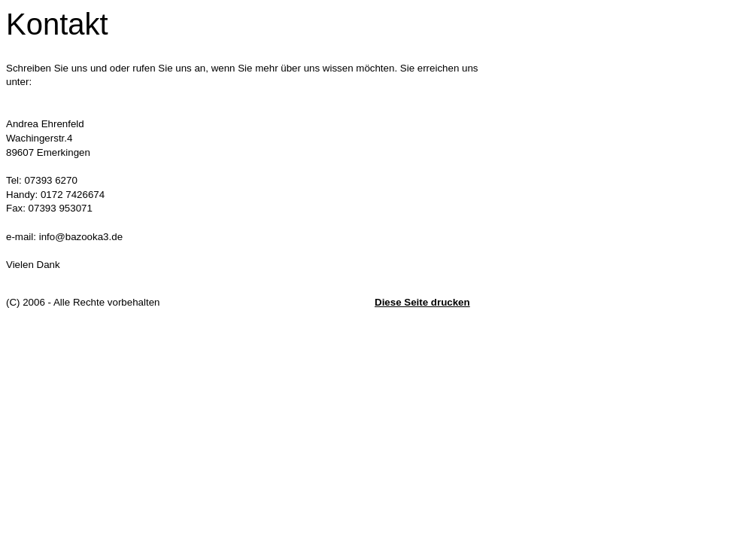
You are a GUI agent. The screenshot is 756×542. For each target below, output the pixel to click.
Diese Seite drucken (422, 302)
